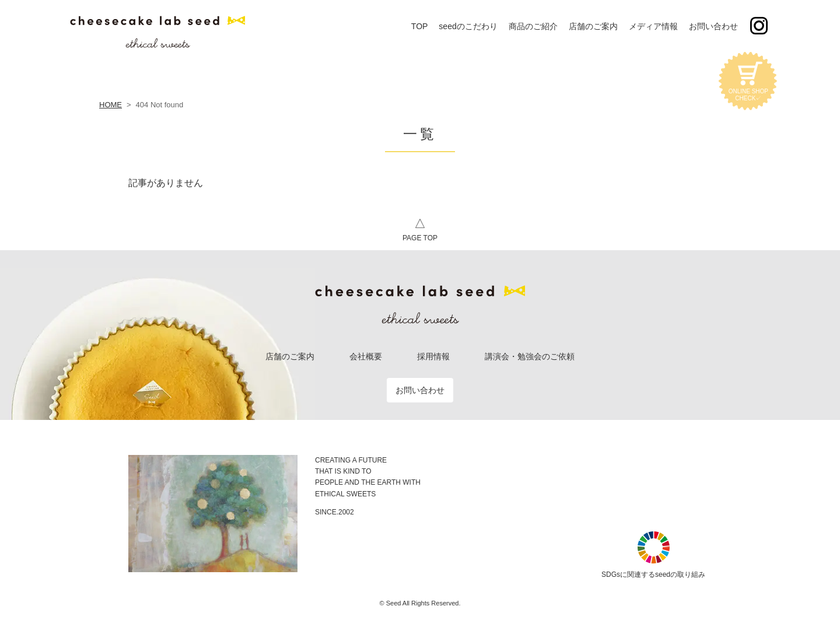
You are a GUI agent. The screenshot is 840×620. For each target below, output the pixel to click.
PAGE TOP (420, 228)
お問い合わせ (420, 390)
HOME (111, 105)
